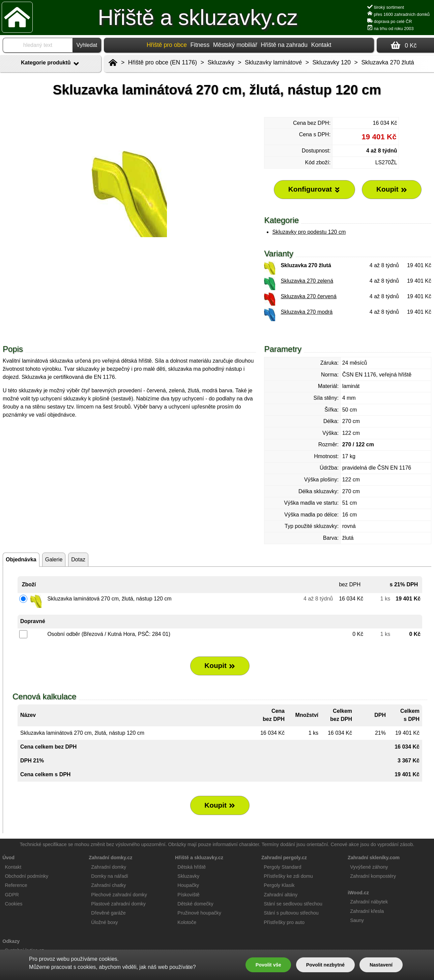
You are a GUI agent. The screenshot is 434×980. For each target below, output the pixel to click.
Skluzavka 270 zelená (307, 281)
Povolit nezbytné (325, 965)
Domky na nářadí (110, 876)
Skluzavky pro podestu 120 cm (309, 232)
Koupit (220, 666)
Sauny (357, 920)
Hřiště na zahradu (284, 45)
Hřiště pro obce (167, 45)
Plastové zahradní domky (118, 904)
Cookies (13, 904)
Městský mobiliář (235, 45)
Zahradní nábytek (369, 902)
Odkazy (11, 941)
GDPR (12, 895)
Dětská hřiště (192, 867)
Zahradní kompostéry (373, 876)
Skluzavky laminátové (273, 62)
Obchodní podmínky (26, 876)
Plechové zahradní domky (119, 895)
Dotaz (78, 559)
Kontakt (321, 45)
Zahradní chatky (108, 885)
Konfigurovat (314, 189)
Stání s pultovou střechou (291, 913)
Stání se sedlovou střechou (293, 904)
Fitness (200, 45)
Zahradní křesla (367, 911)
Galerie (54, 559)
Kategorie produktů (51, 64)
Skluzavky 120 (332, 62)
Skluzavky (221, 62)
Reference (16, 885)
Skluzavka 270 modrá (307, 312)
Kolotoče (187, 922)
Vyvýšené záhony (369, 867)
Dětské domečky (195, 904)
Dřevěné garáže (108, 913)
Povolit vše (268, 965)
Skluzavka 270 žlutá (387, 62)
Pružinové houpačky (199, 913)
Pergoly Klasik (279, 885)
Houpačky (188, 885)
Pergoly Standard (282, 867)
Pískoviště (189, 895)
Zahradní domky (109, 867)
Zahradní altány (281, 895)
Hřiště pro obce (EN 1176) (163, 62)
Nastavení (381, 965)
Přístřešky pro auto (284, 922)
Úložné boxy (104, 922)
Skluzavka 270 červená (308, 296)
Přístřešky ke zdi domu (288, 876)
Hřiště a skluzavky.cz (198, 18)
